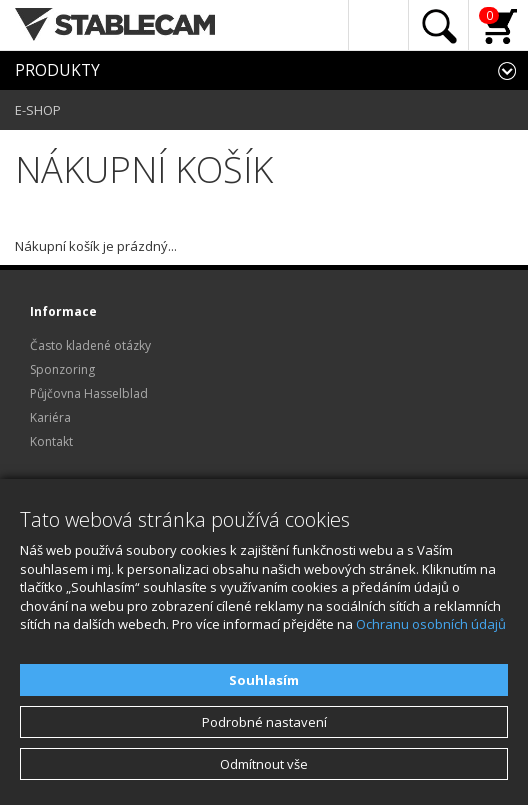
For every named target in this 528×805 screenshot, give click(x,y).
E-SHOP (38, 110)
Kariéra (50, 417)
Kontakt (51, 441)
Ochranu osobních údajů (431, 624)
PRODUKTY (57, 70)
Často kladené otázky (90, 345)
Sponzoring (62, 369)
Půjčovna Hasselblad (89, 393)
